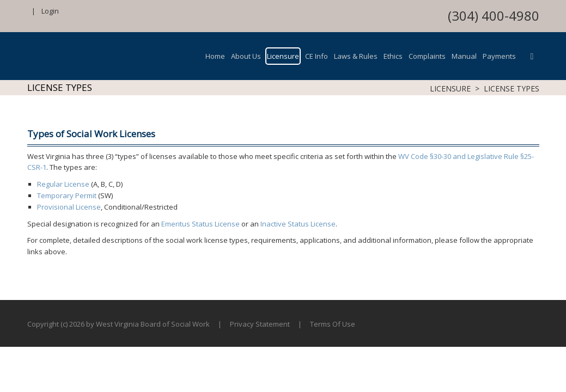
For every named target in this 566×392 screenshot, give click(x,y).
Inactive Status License (298, 224)
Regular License (63, 184)
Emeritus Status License (200, 224)
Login (50, 11)
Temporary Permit (67, 195)
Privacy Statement (260, 324)
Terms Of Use (333, 324)
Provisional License (69, 207)
